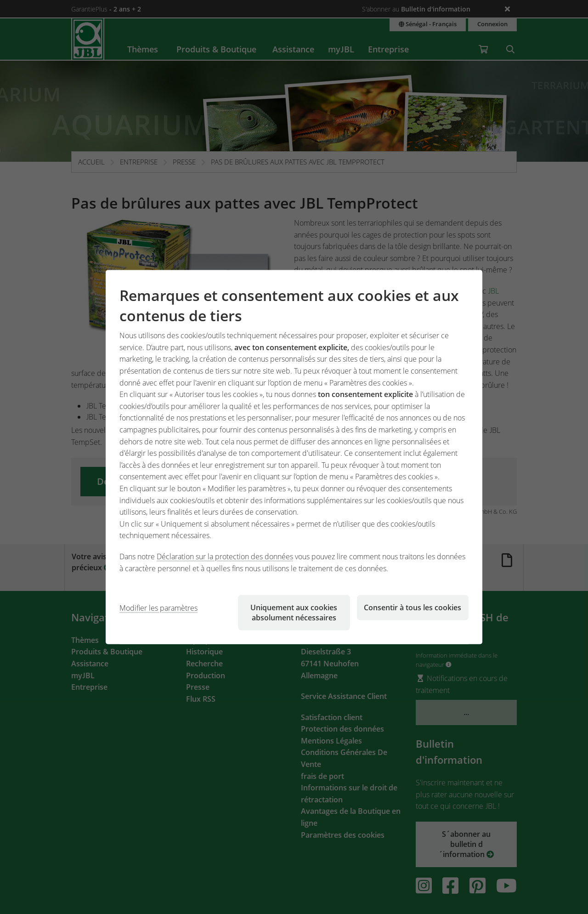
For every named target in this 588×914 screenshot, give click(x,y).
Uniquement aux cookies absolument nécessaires (294, 613)
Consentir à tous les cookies (413, 607)
